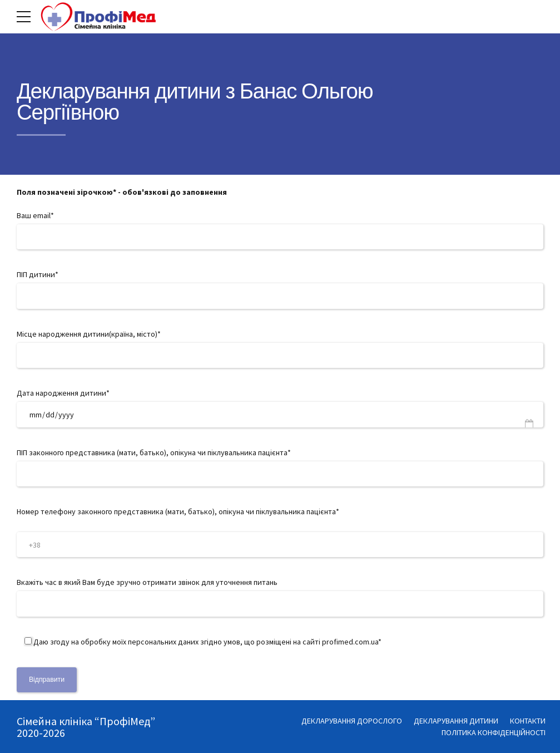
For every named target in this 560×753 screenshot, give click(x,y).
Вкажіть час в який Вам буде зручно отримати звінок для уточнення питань (280, 597)
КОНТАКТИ (528, 721)
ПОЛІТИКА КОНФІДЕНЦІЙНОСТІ (494, 732)
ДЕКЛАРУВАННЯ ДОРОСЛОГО (352, 721)
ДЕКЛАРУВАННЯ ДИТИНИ (456, 721)
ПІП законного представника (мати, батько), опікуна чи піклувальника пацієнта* (280, 467)
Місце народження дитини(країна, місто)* (280, 348)
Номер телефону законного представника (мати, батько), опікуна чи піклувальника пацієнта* (280, 532)
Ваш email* (280, 230)
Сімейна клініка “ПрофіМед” (86, 721)
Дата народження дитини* (280, 407)
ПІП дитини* (280, 289)
